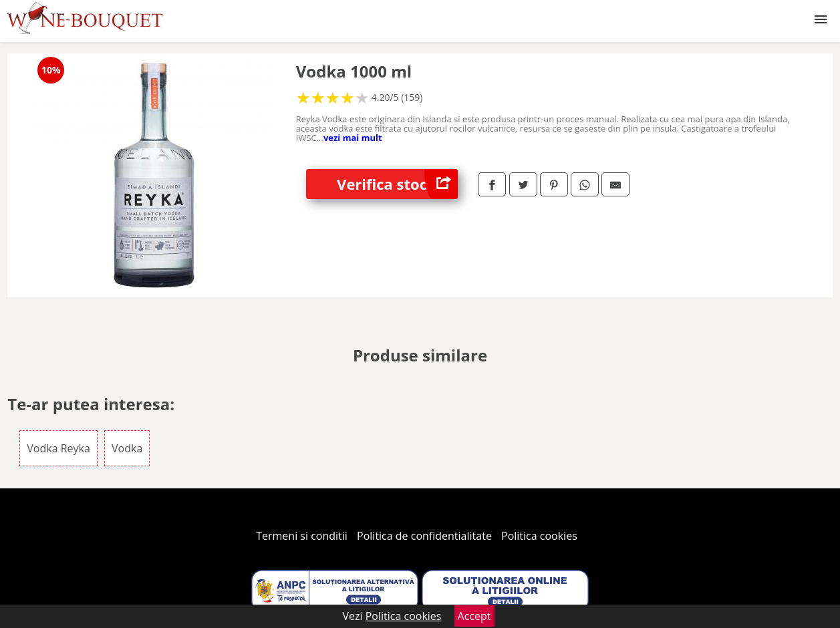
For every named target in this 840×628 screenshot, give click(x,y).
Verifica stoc (397, 184)
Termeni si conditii (302, 536)
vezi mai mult (353, 138)
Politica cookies (539, 536)
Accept (474, 616)
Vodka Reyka (58, 448)
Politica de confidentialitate (424, 536)
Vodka (127, 448)
